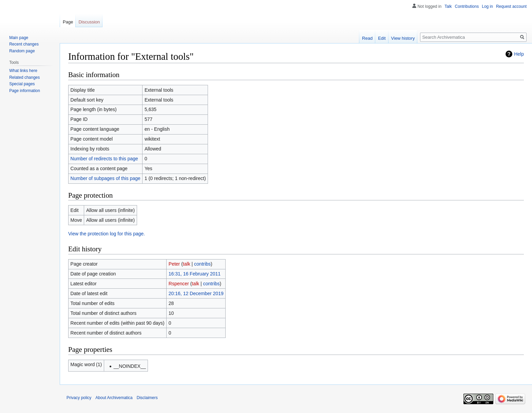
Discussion (89, 22)
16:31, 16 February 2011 (195, 274)
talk (187, 264)
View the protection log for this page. (107, 234)
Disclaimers (147, 398)
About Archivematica (114, 398)
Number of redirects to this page (104, 159)
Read (367, 38)
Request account (511, 6)
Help (519, 54)
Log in (487, 6)
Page (68, 22)
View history (403, 38)
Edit (382, 38)
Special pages (22, 84)
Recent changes (24, 44)
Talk (448, 6)
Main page (19, 38)
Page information (25, 91)
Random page (22, 51)
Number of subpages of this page (106, 178)
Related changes (24, 77)
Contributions (467, 6)
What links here (23, 71)
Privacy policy (79, 398)
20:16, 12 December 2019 (196, 293)
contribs (202, 264)
